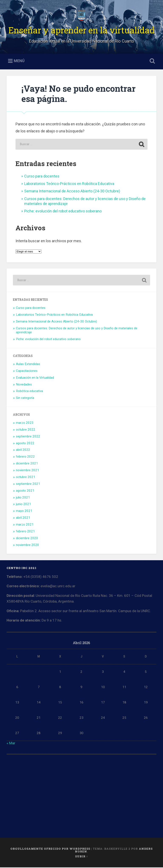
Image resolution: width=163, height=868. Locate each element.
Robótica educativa (29, 392)
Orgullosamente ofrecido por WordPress (50, 849)
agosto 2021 (25, 491)
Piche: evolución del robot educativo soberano (63, 212)
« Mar (11, 744)
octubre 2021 (26, 478)
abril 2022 (23, 451)
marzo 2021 (25, 525)
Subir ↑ (81, 857)
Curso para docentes (42, 177)
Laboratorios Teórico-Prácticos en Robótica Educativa (69, 184)
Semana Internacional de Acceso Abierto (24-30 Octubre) (72, 192)
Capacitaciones (27, 372)
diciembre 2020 (27, 539)
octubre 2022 (26, 430)
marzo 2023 (25, 424)
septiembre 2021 (28, 485)
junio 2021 (23, 505)
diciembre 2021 (27, 464)
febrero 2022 (25, 457)
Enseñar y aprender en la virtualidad (81, 31)
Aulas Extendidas (28, 365)
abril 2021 (23, 519)
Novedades (24, 385)
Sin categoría (25, 399)
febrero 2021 (25, 532)
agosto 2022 (25, 444)
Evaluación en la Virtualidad (35, 378)
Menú (19, 62)
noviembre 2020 (27, 546)
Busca (152, 62)
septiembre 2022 (28, 437)
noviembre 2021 (27, 471)
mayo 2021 (24, 512)
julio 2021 (23, 498)
